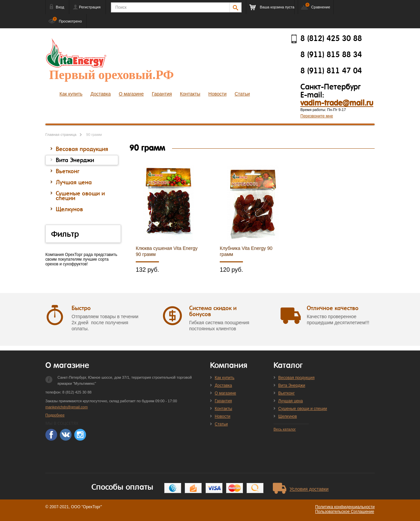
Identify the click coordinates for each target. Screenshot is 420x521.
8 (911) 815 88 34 (331, 55)
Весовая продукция (296, 378)
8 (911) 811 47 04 (331, 71)
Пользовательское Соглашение (345, 512)
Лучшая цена (290, 401)
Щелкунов (288, 416)
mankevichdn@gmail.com (67, 407)
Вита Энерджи (292, 385)
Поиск (121, 7)
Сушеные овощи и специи (303, 409)
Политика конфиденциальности (345, 507)
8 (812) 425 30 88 (331, 39)
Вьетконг (286, 393)
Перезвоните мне (317, 116)
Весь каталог (285, 429)
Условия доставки (309, 489)
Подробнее (55, 415)
